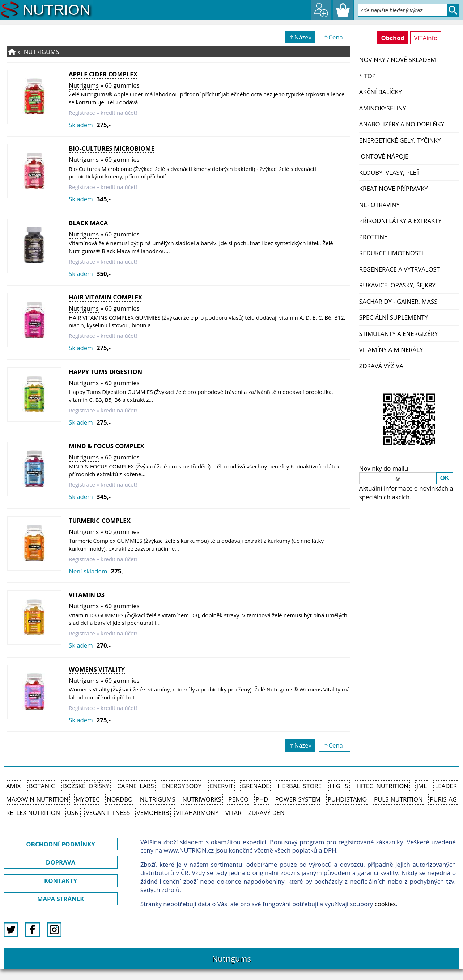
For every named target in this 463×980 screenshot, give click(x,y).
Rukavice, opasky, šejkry (397, 285)
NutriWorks (202, 799)
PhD (262, 799)
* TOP (368, 76)
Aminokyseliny (383, 108)
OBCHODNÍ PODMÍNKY (60, 844)
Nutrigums (42, 52)
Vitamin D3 (87, 595)
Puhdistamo (347, 799)
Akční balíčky (381, 92)
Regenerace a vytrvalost (400, 269)
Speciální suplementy (394, 317)
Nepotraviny (379, 205)
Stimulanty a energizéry (399, 334)
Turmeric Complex (100, 520)
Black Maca (88, 223)
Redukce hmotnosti (391, 253)
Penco (238, 799)
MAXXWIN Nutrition (37, 799)
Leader (446, 786)
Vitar (233, 813)
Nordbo (120, 799)
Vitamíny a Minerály (391, 350)
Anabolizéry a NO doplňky (402, 124)
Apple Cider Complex (103, 74)
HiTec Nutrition (382, 786)
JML (422, 786)
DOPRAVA (61, 862)
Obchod (393, 38)
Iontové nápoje (384, 156)
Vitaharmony (197, 813)
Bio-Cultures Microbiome (112, 148)
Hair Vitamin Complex (105, 297)
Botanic (42, 786)
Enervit (222, 786)
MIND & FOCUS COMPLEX (107, 446)
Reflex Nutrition (33, 813)
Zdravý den (266, 813)
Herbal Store (300, 786)
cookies (385, 904)
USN (73, 813)
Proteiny (373, 237)
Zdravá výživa (381, 366)
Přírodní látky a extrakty (400, 221)
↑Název (300, 37)
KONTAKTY (61, 881)
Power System (298, 799)
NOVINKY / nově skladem (398, 60)
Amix (13, 786)
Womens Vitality (97, 669)
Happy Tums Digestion (105, 372)
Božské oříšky (86, 786)
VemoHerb (153, 813)
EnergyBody (182, 786)
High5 (339, 786)
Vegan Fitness (108, 813)
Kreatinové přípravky (394, 188)
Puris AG (443, 799)
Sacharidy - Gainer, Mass (398, 301)
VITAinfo (426, 38)
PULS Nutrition (398, 799)
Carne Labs (135, 786)
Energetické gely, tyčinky (400, 140)
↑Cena (334, 37)
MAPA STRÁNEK (61, 899)
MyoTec (88, 799)
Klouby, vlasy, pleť (389, 173)
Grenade (256, 786)
